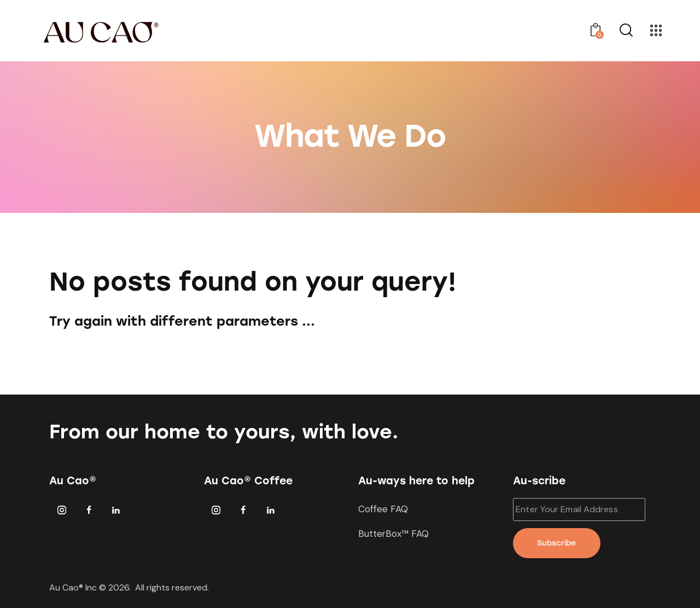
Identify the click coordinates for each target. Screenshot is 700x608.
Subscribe (557, 543)
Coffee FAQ (383, 509)
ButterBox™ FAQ (394, 534)
